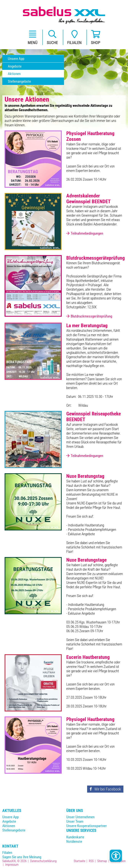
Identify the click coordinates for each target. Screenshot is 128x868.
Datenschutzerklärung (43, 861)
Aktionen (9, 826)
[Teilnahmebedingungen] (33, 221)
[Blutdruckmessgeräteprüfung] (33, 286)
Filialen (7, 853)
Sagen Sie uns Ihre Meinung (22, 857)
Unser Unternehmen (80, 817)
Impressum (12, 865)
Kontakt (10, 846)
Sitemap (102, 861)
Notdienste (74, 841)
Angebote (9, 821)
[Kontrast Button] (116, 856)
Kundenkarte (75, 837)
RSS (91, 861)
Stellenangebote (14, 830)
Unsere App (11, 817)
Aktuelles (12, 810)
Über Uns (75, 810)
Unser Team (75, 821)
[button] (33, 37)
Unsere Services (81, 830)
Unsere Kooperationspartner (87, 826)
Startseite (79, 861)
